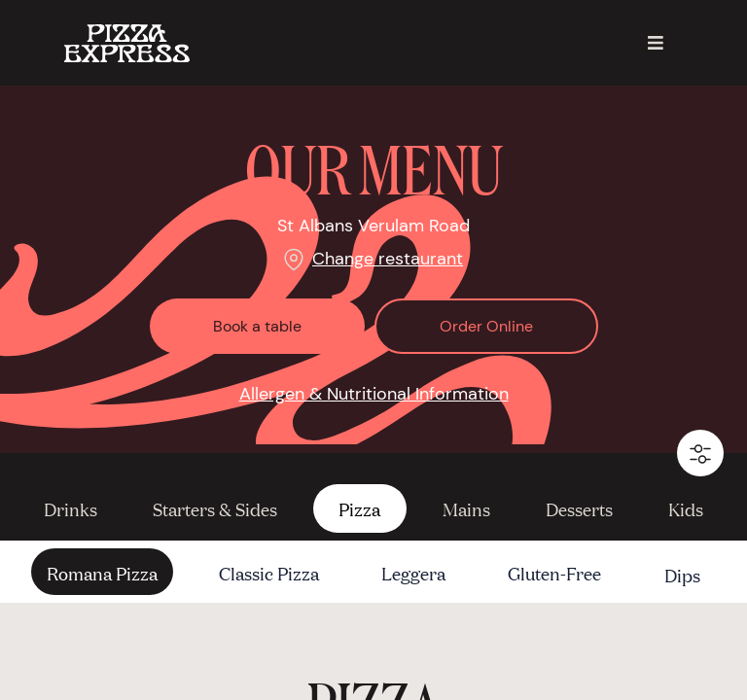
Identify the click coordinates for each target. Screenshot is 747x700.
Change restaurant (388, 259)
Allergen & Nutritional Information (374, 394)
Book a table (257, 326)
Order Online (486, 326)
